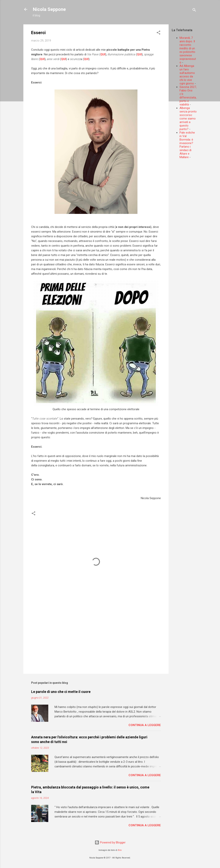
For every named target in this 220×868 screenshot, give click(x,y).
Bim (120, 850)
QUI (103, 54)
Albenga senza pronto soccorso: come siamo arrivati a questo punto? (188, 119)
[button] (158, 33)
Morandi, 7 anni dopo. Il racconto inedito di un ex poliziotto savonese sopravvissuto (188, 50)
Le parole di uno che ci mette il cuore (61, 692)
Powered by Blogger (110, 842)
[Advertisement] (196, 221)
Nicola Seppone (49, 9)
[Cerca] (194, 11)
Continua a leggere (145, 725)
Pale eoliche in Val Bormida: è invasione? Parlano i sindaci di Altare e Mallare (187, 145)
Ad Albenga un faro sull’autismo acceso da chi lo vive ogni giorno (187, 75)
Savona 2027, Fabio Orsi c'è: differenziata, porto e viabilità (188, 96)
